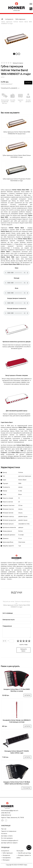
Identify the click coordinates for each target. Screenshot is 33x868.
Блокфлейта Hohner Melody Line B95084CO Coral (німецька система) (17, 721)
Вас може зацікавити (10, 113)
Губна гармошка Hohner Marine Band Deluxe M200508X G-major (17, 156)
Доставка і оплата (7, 836)
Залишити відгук (18, 63)
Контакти (4, 834)
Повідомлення (7, 626)
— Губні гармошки (7, 853)
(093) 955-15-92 (6, 813)
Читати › (10, 579)
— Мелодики (5, 860)
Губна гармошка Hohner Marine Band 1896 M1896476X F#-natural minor (17, 133)
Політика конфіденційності (10, 841)
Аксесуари (20, 851)
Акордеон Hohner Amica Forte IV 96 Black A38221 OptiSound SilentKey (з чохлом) (17, 783)
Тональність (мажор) (9, 88)
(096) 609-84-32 (6, 815)
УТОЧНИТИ (26, 788)
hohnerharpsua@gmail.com (10, 811)
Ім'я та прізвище (8, 613)
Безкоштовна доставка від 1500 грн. (5, 102)
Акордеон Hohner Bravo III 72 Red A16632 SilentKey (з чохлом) (17, 690)
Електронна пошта (8, 620)
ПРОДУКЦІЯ (5, 847)
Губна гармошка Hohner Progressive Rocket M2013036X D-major (17, 180)
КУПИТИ (28, 83)
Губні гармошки (20, 19)
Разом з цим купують (10, 666)
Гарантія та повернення (9, 831)
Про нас (4, 829)
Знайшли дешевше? (7, 84)
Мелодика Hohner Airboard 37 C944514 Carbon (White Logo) (17, 752)
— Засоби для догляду (24, 853)
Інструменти (9, 19)
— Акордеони (6, 855)
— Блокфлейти (6, 858)
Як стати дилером (7, 838)
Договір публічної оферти (9, 843)
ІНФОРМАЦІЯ (6, 826)
